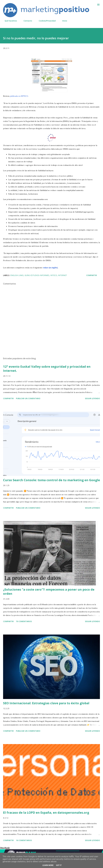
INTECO (54, 275)
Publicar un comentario (28, 398)
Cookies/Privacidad (46, 21)
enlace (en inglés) (50, 268)
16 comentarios (24, 840)
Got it (59, 865)
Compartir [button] (92, 275)
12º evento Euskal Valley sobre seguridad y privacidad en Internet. (47, 369)
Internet (63, 275)
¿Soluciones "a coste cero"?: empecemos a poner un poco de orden (49, 591)
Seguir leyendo (92, 398)
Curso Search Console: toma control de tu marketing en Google (51, 480)
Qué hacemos (9, 21)
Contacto (26, 21)
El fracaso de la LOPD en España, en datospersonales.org (46, 812)
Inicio (63, 21)
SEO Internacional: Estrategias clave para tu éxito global (46, 703)
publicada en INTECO (19, 96)
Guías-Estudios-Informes (37, 275)
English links (17, 275)
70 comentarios (24, 621)
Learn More (48, 865)
